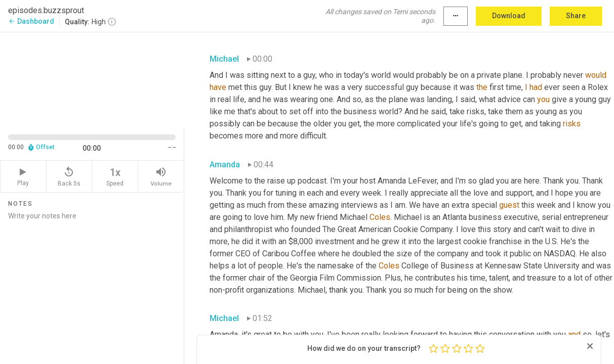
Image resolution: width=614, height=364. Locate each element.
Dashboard (31, 21)
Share (576, 16)
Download (509, 16)
